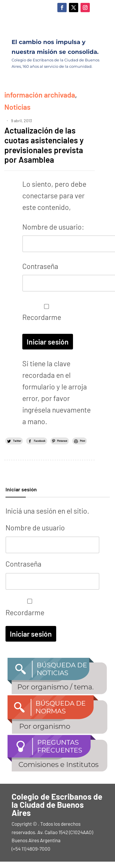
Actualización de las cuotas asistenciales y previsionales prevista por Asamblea (44, 145)
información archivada (40, 95)
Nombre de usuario (35, 528)
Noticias (17, 107)
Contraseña (40, 266)
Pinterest (62, 441)
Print (83, 441)
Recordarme (45, 313)
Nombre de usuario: (53, 227)
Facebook (40, 441)
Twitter (17, 441)
